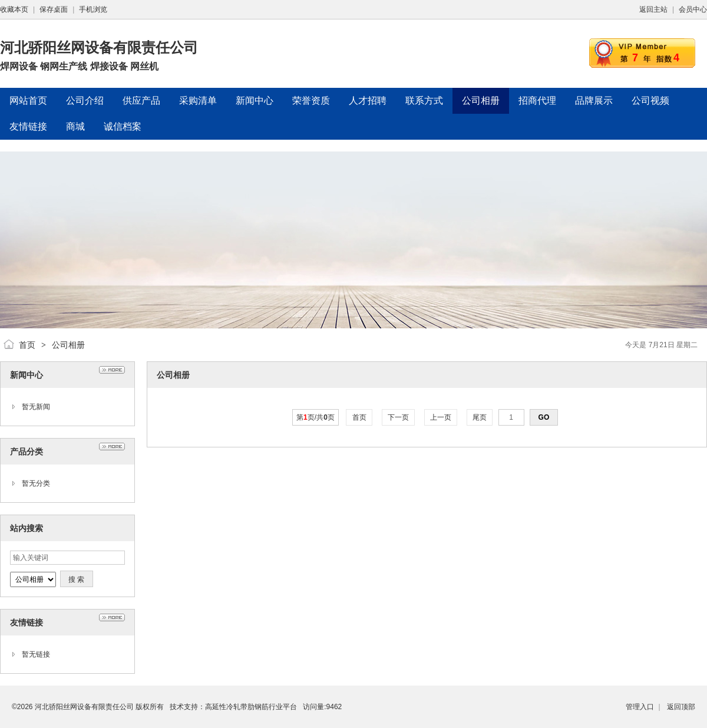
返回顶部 (681, 707)
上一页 (441, 417)
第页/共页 (315, 417)
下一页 (399, 417)
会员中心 (693, 9)
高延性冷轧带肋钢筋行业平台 (251, 707)
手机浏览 (93, 9)
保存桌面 (54, 9)
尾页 (480, 417)
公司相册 (68, 345)
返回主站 (653, 9)
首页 (27, 345)
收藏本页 (14, 9)
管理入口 (640, 707)
